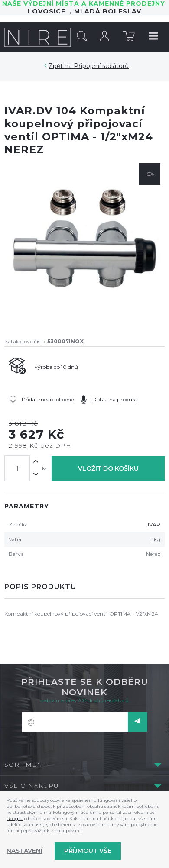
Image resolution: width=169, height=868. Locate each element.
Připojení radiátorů (101, 66)
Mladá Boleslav (107, 11)
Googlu (15, 818)
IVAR (154, 524)
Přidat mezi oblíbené (48, 399)
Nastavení (24, 851)
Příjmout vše (88, 851)
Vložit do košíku (108, 468)
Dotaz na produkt (115, 399)
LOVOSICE (49, 11)
